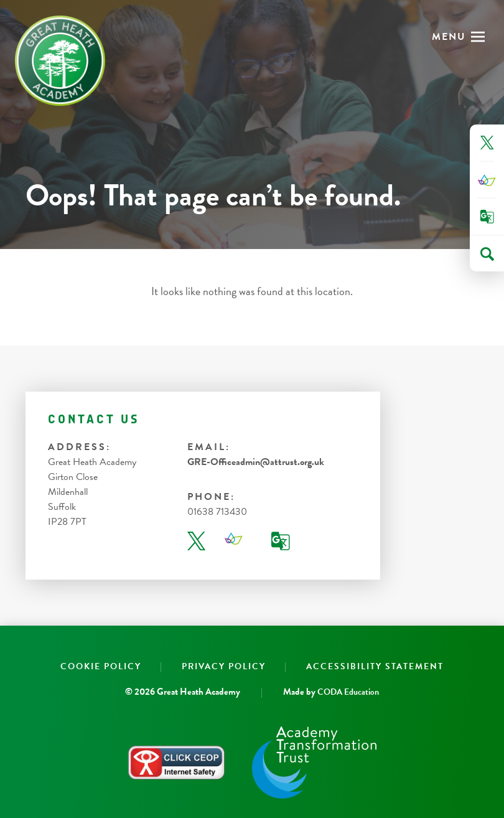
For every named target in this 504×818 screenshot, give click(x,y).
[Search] (487, 254)
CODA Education (348, 692)
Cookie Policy (101, 666)
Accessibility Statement (375, 666)
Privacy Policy (224, 666)
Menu (449, 37)
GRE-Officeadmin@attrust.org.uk (256, 462)
